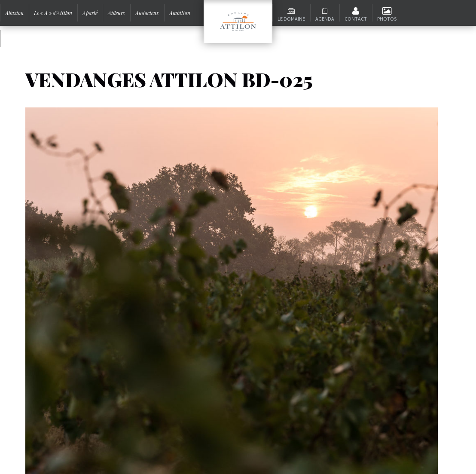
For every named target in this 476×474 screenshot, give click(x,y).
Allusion (14, 13)
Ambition (180, 13)
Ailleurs (116, 13)
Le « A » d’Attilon (53, 13)
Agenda (325, 19)
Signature (16, 39)
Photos (387, 19)
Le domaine (291, 19)
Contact (356, 19)
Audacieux (147, 13)
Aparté (90, 13)
